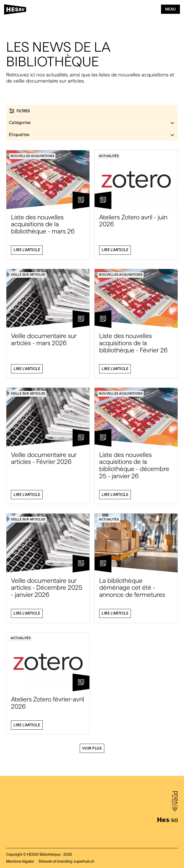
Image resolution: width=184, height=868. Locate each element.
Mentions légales (20, 861)
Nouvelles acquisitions (32, 158)
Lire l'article (27, 252)
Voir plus (92, 750)
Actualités (109, 158)
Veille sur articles (28, 277)
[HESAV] (17, 10)
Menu (171, 9)
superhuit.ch (84, 861)
